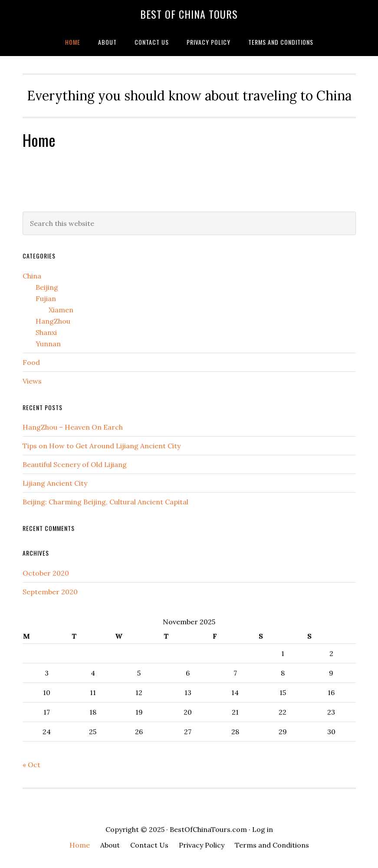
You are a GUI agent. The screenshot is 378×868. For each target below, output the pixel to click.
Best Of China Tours (189, 14)
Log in (263, 829)
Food (31, 362)
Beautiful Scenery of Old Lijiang (75, 464)
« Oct (31, 765)
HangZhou (53, 321)
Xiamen (61, 310)
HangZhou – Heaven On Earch (73, 427)
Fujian (46, 298)
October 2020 (46, 573)
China (32, 276)
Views (32, 381)
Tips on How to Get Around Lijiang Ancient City (102, 446)
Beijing (47, 287)
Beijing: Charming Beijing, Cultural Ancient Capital (105, 502)
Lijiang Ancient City (55, 483)
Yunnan (48, 344)
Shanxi (46, 332)
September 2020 (50, 592)
